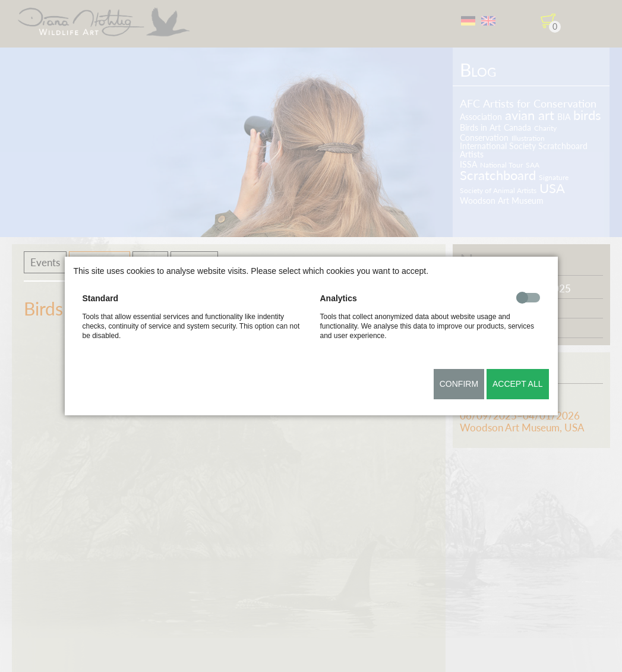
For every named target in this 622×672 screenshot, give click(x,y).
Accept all (518, 384)
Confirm (459, 384)
